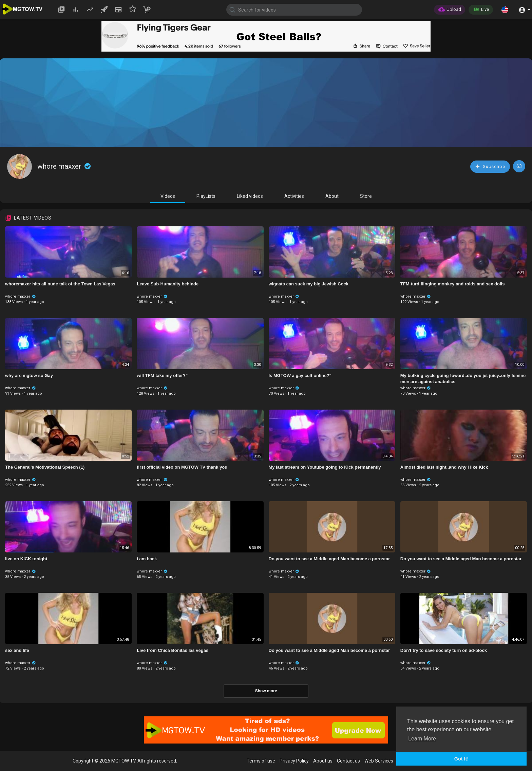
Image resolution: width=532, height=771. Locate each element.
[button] (505, 10)
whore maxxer (65, 166)
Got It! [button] (461, 759)
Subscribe (490, 166)
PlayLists (206, 196)
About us (323, 761)
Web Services (379, 761)
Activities (294, 196)
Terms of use (261, 761)
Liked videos (250, 196)
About (332, 196)
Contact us (348, 761)
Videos (168, 196)
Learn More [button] (422, 739)
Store (366, 196)
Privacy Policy (294, 761)
